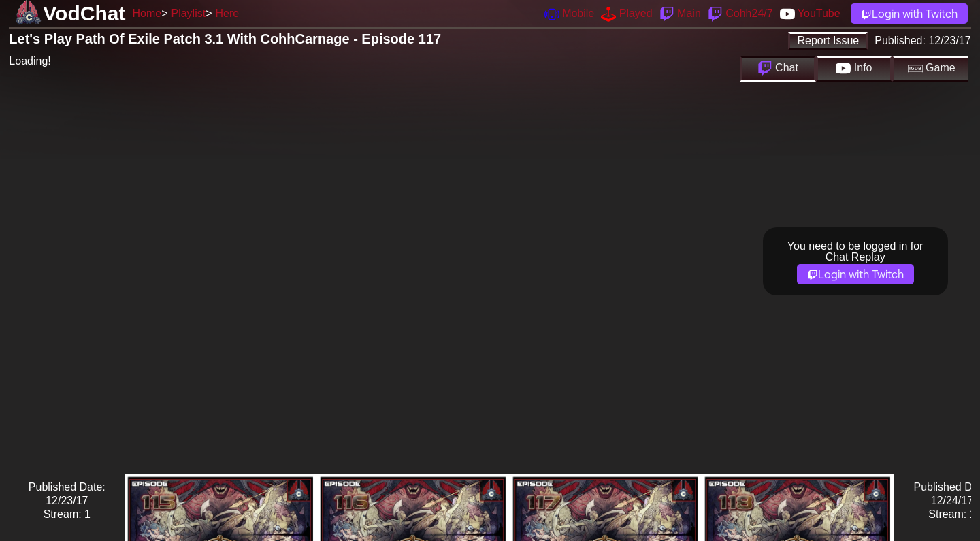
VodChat (84, 13)
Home (147, 13)
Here (228, 13)
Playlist (188, 13)
